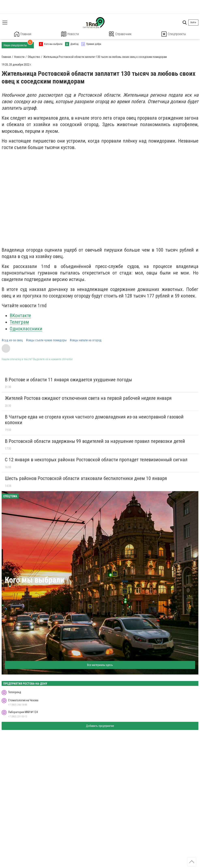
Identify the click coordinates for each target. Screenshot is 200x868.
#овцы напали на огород (86, 340)
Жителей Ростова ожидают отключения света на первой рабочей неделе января (88, 398)
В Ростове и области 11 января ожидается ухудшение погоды (68, 379)
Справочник (120, 34)
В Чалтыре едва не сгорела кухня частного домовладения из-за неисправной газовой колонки (94, 419)
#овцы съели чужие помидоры (46, 340)
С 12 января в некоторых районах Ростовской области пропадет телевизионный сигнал (96, 460)
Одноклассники (26, 329)
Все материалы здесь (100, 665)
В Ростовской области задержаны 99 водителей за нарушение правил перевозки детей (95, 441)
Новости (70, 34)
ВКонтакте (20, 315)
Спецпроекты (174, 34)
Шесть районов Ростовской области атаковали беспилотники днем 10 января (86, 478)
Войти (193, 22)
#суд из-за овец (12, 340)
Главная (23, 34)
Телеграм (19, 322)
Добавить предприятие (100, 726)
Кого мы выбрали (35, 580)
